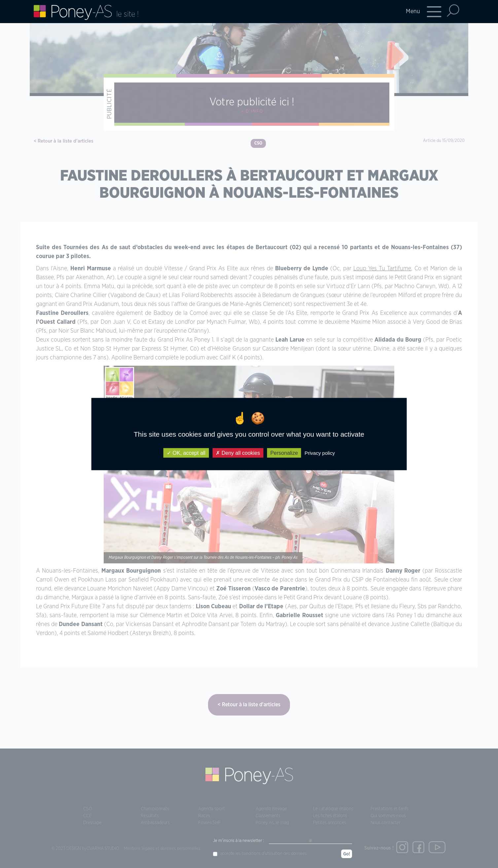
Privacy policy (320, 453)
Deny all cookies (238, 453)
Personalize (284, 453)
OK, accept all (186, 453)
